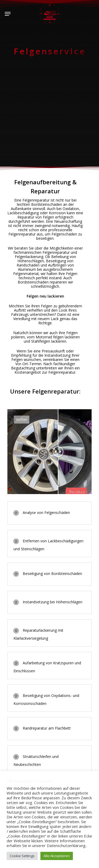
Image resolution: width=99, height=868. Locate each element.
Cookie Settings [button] (22, 856)
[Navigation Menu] (8, 14)
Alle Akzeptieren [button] (57, 856)
